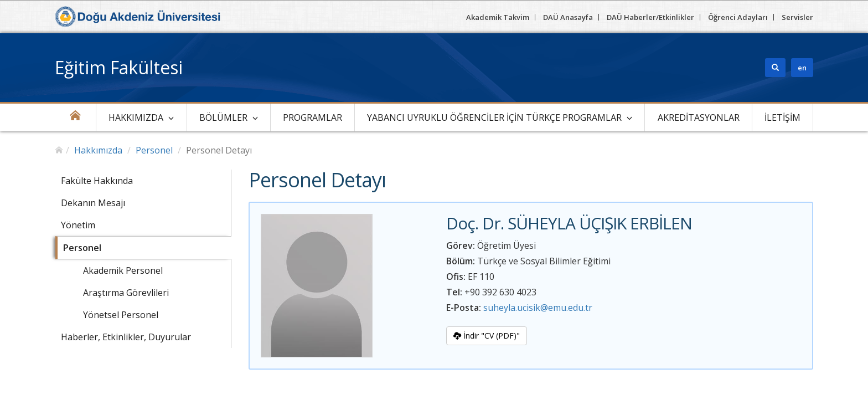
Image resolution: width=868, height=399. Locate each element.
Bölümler (223, 117)
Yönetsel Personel (121, 315)
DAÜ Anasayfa (568, 17)
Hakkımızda (136, 117)
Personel (154, 150)
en (802, 68)
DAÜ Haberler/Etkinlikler (650, 17)
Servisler (797, 17)
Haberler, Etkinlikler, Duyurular (126, 337)
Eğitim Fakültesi (119, 67)
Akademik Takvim (498, 17)
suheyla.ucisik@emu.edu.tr (538, 308)
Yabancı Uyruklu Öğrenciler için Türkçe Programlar (494, 117)
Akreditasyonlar (699, 117)
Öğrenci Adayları (738, 17)
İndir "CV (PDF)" (487, 336)
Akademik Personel (123, 270)
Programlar (312, 117)
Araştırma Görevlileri (126, 293)
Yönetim (78, 225)
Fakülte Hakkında (97, 181)
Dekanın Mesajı (93, 203)
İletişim (782, 117)
